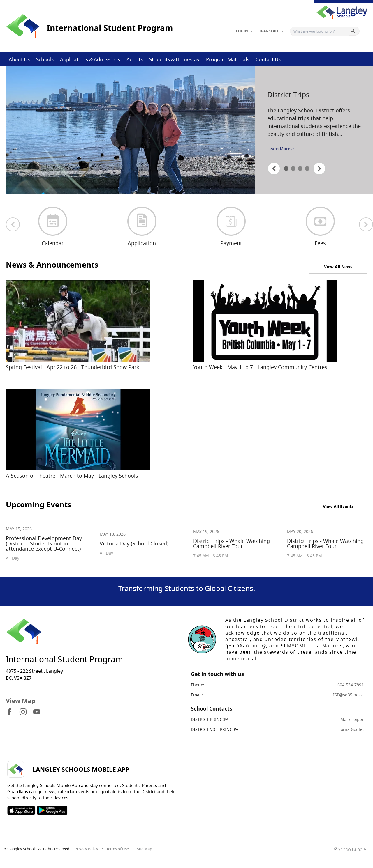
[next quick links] (366, 224)
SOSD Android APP (52, 810)
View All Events (338, 506)
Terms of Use (118, 849)
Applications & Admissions (90, 59)
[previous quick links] (13, 224)
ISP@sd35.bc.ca (348, 695)
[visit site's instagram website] (23, 712)
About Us (19, 59)
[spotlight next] (319, 169)
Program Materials (228, 59)
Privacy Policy (86, 849)
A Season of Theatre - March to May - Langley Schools (72, 476)
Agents (135, 59)
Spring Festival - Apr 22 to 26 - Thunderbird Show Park (73, 367)
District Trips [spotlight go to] (288, 94)
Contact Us (268, 59)
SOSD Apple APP (21, 810)
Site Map (145, 849)
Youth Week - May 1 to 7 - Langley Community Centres (260, 367)
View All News (338, 266)
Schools (45, 59)
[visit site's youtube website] (37, 712)
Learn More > (280, 149)
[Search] (321, 31)
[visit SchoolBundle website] (350, 850)
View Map (21, 701)
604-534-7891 (351, 685)
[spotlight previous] (274, 169)
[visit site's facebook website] (9, 712)
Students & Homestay (174, 59)
